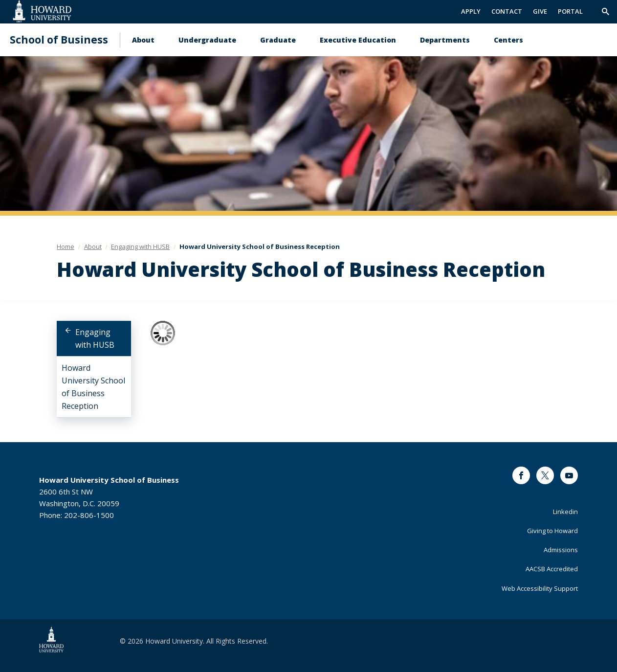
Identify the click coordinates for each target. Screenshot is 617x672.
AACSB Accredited (552, 569)
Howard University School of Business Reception (93, 387)
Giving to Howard (552, 531)
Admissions (561, 550)
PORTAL (570, 11)
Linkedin (565, 512)
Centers (508, 40)
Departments (445, 40)
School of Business (59, 40)
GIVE (540, 11)
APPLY (471, 11)
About (143, 40)
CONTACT (507, 11)
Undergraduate (207, 40)
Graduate (278, 40)
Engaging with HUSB (95, 338)
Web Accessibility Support (540, 588)
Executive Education (358, 40)
